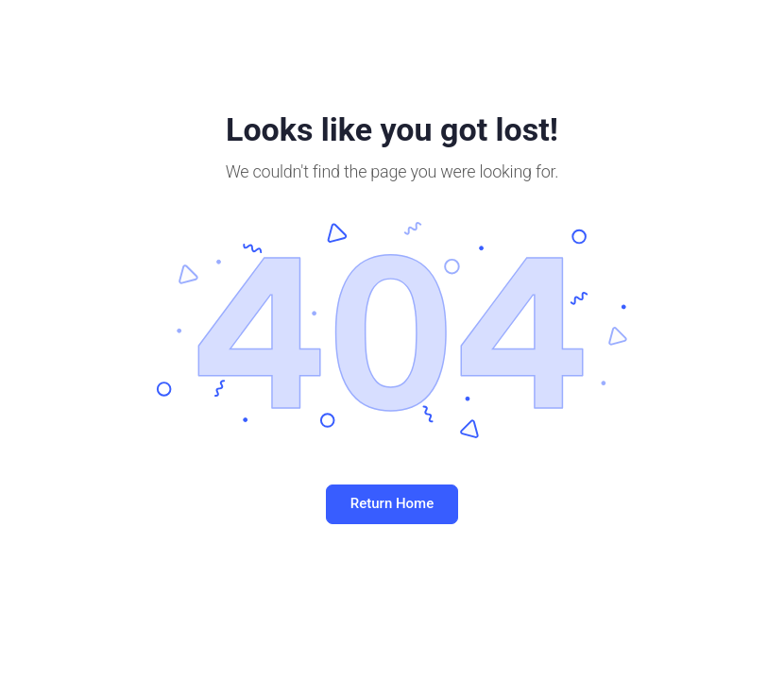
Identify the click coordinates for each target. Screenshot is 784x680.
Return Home (392, 503)
